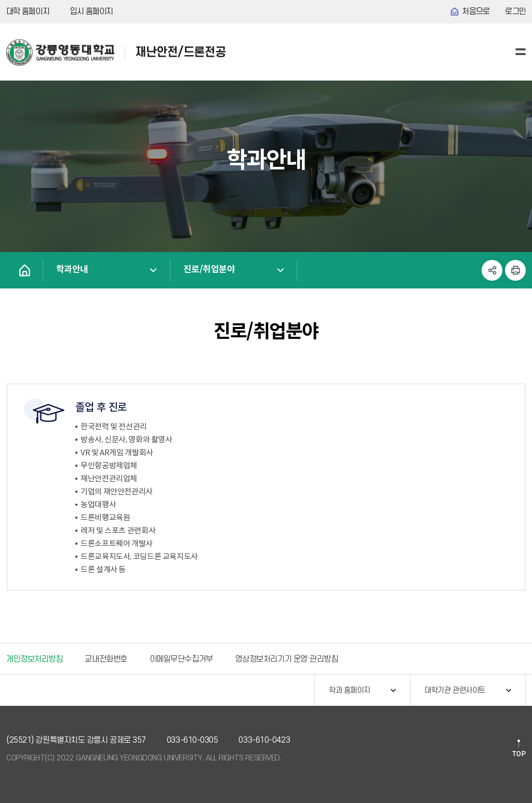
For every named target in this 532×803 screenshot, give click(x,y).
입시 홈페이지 (92, 11)
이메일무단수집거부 (181, 659)
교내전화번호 (106, 659)
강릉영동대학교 (60, 52)
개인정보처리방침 (34, 659)
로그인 (515, 11)
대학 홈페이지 (28, 11)
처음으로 (476, 11)
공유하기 (492, 270)
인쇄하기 (515, 270)
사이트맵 (521, 52)
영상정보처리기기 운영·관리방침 (287, 659)
